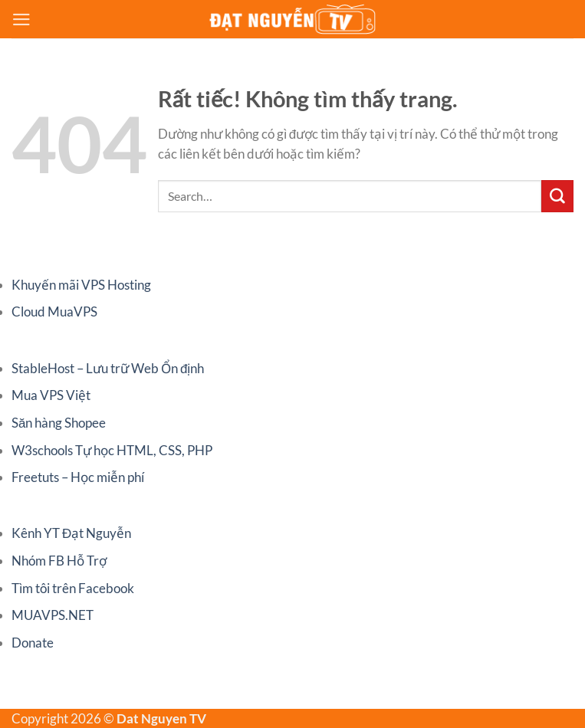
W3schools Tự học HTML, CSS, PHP (112, 450)
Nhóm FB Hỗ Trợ (59, 561)
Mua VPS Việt (51, 395)
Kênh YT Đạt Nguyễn (71, 533)
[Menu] (21, 20)
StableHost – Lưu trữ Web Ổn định (108, 368)
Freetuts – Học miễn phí (78, 477)
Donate (33, 643)
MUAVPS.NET (53, 615)
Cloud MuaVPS (54, 312)
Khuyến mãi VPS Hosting (81, 285)
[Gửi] (557, 196)
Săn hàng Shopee (59, 423)
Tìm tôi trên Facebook (73, 588)
